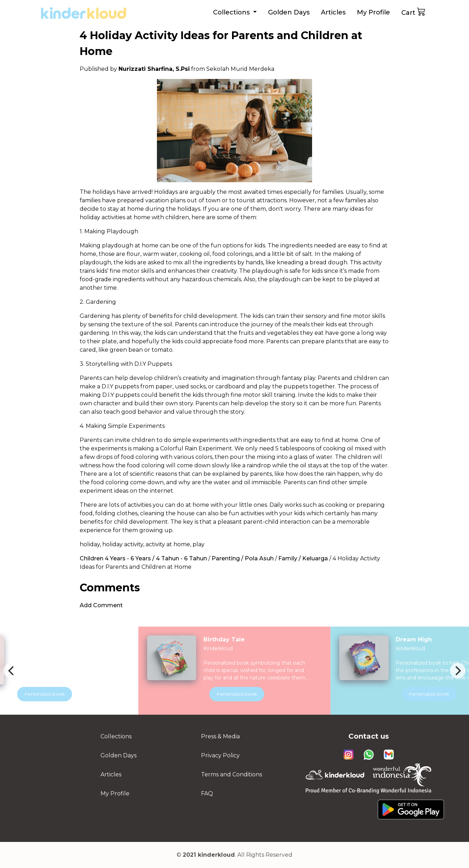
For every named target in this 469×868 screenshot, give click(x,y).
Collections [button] (232, 12)
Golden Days (289, 12)
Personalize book (251, 694)
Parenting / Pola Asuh (243, 558)
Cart (413, 12)
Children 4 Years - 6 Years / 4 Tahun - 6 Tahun (143, 558)
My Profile (373, 12)
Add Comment (101, 605)
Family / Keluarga (303, 558)
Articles (333, 12)
